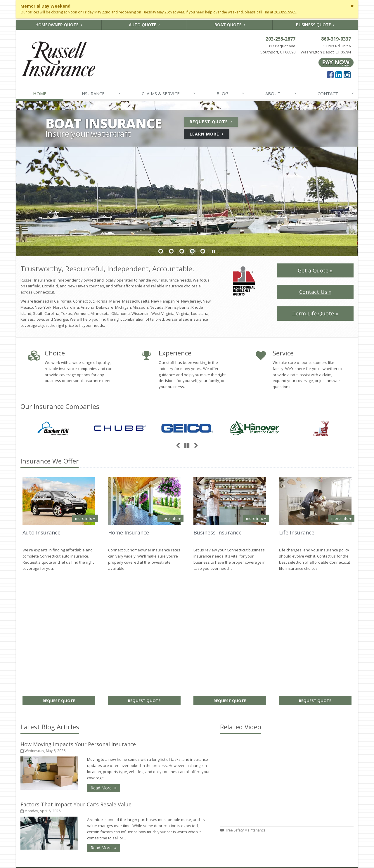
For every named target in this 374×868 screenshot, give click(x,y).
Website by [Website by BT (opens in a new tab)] (168, 860)
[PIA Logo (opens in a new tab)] (244, 280)
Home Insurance (129, 532)
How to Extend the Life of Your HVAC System (144, 823)
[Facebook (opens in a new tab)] (330, 74)
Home (40, 93)
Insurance (101, 93)
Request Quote (214, 123)
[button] (213, 251)
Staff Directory (230, 831)
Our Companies (60, 406)
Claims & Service (169, 93)
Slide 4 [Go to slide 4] (192, 251)
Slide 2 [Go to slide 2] (171, 251)
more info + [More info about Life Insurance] (341, 518)
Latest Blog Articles (50, 597)
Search (76, 860)
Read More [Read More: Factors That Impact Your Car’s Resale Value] (105, 718)
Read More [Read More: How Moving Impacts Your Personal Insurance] (105, 658)
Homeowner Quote (59, 25)
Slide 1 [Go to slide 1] (161, 251)
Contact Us (230, 784)
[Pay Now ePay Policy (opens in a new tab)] (336, 62)
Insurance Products (230, 803)
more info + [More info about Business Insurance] (256, 518)
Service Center (230, 793)
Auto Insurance (41, 532)
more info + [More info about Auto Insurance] (85, 518)
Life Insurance (297, 532)
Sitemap (76, 819)
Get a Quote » (315, 270)
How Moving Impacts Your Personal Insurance (78, 614)
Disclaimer (114, 860)
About (281, 93)
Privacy (94, 860)
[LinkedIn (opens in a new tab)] (339, 74)
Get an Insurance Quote (230, 812)
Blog (231, 93)
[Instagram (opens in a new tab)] (347, 74)
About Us (230, 775)
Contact (336, 93)
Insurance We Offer (50, 461)
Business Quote (315, 25)
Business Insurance (218, 532)
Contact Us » (315, 292)
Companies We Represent (230, 821)
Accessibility (139, 860)
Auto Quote (144, 25)
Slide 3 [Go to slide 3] (182, 251)
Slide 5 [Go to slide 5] (203, 251)
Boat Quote (230, 25)
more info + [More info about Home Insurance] (170, 518)
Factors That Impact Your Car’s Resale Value (76, 675)
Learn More (209, 135)
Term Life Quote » (315, 313)
